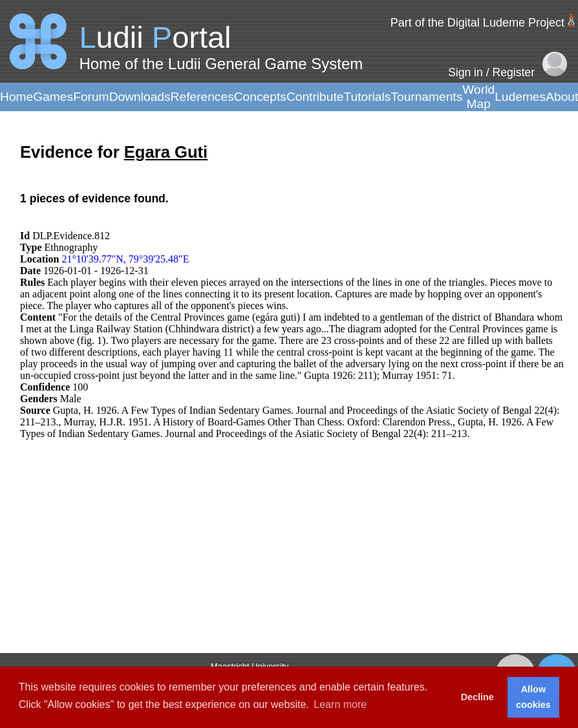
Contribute (315, 97)
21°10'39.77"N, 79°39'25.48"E (125, 259)
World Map (478, 97)
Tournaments (426, 97)
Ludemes (520, 97)
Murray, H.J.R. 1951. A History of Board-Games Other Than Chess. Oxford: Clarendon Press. (258, 422)
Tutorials (367, 97)
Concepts (260, 97)
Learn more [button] (340, 704)
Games (53, 97)
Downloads (140, 97)
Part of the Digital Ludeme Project (477, 23)
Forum (91, 97)
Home (16, 97)
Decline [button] (477, 697)
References (202, 97)
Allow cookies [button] (533, 697)
